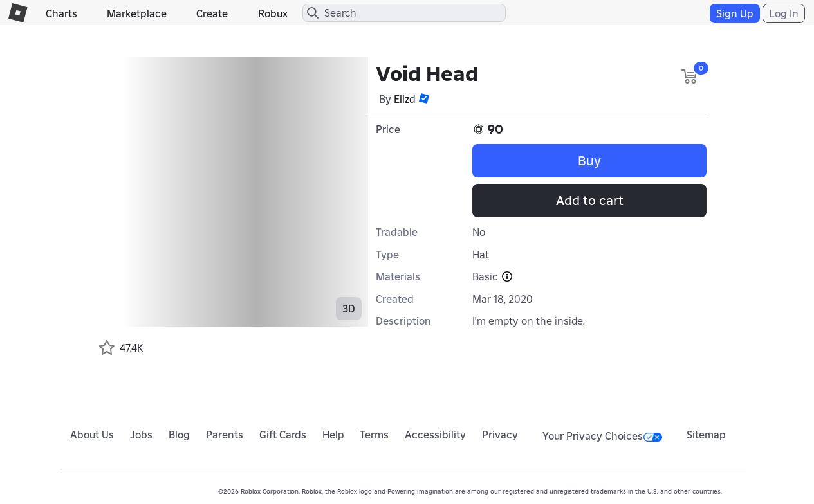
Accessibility (435, 435)
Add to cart (590, 201)
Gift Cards (283, 435)
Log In (784, 14)
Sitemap (706, 435)
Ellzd (405, 99)
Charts (61, 14)
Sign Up (735, 14)
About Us (92, 435)
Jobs (141, 435)
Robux (273, 14)
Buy (589, 161)
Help (333, 435)
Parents (225, 435)
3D (349, 309)
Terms (374, 435)
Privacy (500, 435)
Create (212, 14)
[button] (424, 98)
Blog (179, 435)
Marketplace (137, 14)
